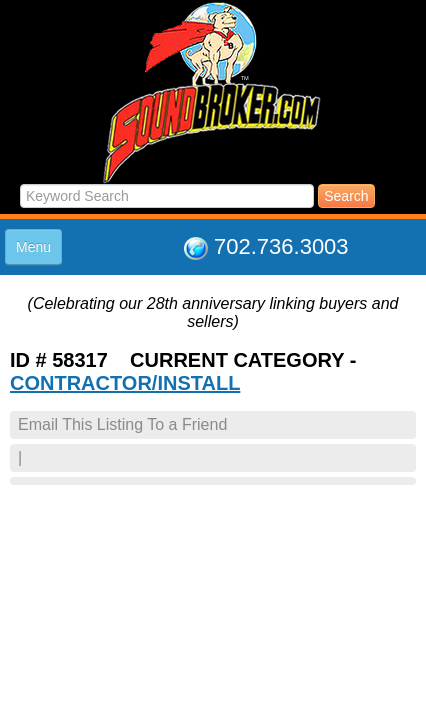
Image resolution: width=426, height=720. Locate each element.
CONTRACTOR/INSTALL (125, 383)
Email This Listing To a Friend (122, 424)
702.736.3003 (281, 246)
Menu (33, 247)
